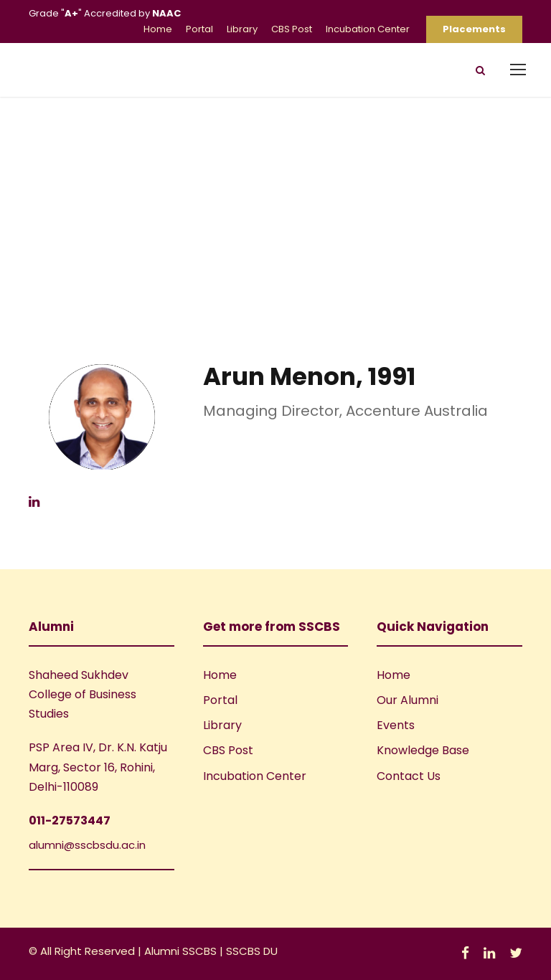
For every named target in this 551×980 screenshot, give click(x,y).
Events (396, 725)
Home (158, 29)
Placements (474, 29)
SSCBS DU (252, 951)
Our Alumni (408, 700)
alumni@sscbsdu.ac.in (87, 845)
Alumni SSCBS (182, 951)
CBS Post (292, 29)
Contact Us (409, 776)
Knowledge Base (423, 750)
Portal (199, 29)
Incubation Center (368, 29)
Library (242, 29)
